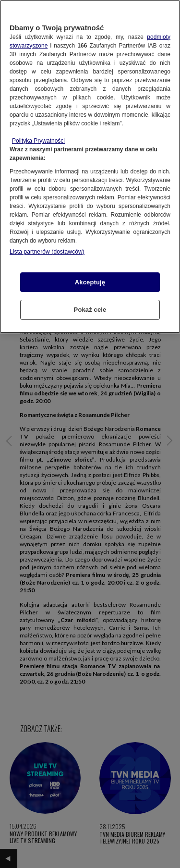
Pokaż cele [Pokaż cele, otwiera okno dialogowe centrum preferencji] (90, 310)
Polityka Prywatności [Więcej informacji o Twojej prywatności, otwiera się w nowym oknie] (38, 141)
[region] (90, 167)
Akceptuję (90, 282)
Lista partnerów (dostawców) (47, 252)
